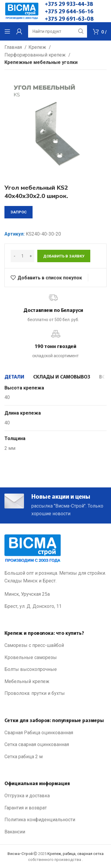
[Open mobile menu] (7, 31)
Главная (14, 47)
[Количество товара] (22, 256)
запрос (18, 212)
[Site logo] (22, 11)
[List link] (55, 645)
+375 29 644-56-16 (69, 11)
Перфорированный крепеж (36, 55)
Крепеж (38, 47)
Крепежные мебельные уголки (41, 62)
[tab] (14, 376)
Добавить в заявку (64, 256)
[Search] (58, 31)
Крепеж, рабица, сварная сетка (75, 854)
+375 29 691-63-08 (69, 18)
